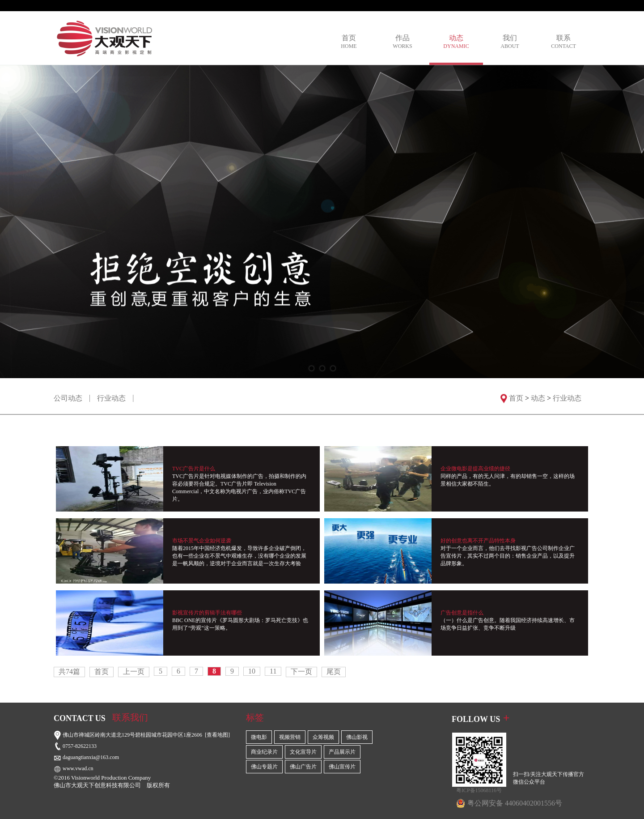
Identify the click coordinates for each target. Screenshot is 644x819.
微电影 (259, 737)
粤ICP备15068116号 (479, 790)
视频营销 (290, 737)
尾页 (334, 672)
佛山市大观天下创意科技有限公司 (97, 785)
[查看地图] (217, 735)
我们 (510, 42)
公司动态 (68, 398)
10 (252, 671)
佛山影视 (357, 737)
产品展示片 (342, 752)
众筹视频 (323, 737)
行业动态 (111, 398)
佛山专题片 (264, 767)
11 (273, 671)
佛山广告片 (303, 767)
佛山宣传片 (342, 767)
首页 (349, 42)
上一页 (134, 672)
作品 (402, 42)
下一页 (301, 672)
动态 (456, 42)
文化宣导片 (303, 752)
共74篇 (69, 672)
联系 (563, 42)
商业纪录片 (264, 752)
